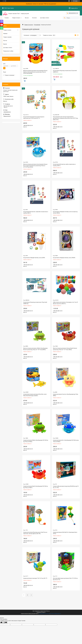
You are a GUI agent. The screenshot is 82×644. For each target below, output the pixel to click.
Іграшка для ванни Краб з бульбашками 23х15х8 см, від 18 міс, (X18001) (36, 487)
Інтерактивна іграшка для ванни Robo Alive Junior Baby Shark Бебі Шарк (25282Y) (35, 395)
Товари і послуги (16, 18)
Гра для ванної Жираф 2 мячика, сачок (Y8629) (64, 258)
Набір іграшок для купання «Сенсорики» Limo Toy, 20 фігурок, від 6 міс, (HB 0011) (65, 303)
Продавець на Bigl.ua (41, 612)
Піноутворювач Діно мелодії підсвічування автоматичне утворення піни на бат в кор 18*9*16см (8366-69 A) (65, 118)
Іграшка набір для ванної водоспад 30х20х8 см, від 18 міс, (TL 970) (66, 487)
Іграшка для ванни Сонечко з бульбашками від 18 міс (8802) (66, 395)
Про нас (27, 18)
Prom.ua (48, 611)
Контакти (34, 18)
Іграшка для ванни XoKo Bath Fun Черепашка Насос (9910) (65, 533)
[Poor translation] (5, 623)
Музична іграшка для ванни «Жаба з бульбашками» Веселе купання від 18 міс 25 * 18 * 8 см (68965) (36, 349)
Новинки (5, 34)
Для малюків (37, 25)
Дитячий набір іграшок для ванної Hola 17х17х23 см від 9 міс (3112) (65, 579)
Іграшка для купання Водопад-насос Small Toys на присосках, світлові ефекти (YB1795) (35, 533)
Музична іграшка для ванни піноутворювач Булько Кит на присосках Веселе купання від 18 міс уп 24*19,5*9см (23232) (35, 166)
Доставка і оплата (45, 18)
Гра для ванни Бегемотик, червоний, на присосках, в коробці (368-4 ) (36, 212)
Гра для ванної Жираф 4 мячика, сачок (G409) (34, 258)
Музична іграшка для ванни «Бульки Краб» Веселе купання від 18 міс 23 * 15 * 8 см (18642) (65, 349)
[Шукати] (65, 18)
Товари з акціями (7, 37)
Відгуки (5, 44)
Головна (7, 18)
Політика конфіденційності (56, 614)
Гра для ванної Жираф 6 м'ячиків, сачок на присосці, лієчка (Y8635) (65, 212)
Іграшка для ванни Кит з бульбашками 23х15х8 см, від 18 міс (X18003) (66, 441)
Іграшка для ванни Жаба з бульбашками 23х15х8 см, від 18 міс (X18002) (36, 441)
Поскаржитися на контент (44, 614)
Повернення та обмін (8, 51)
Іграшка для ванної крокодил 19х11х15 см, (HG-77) (35, 578)
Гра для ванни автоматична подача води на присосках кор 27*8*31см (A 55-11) (34, 118)
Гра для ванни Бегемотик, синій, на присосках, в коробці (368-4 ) (64, 165)
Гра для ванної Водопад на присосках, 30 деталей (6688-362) (35, 303)
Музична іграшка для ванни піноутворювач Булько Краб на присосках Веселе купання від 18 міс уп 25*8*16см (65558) (35, 72)
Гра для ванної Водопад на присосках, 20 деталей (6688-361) (65, 71)
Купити (25, 81)
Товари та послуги (29, 25)
